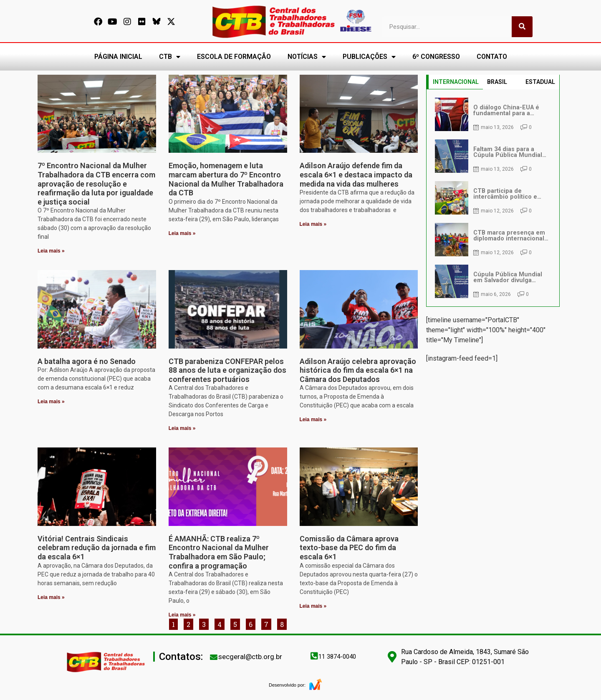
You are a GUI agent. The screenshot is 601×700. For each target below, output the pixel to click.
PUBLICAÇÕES (369, 57)
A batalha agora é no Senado (87, 361)
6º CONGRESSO (436, 57)
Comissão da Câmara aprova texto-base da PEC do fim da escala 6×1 (349, 548)
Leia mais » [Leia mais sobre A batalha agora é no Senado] (51, 402)
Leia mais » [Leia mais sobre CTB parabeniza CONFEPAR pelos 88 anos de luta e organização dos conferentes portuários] (182, 428)
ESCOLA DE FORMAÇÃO (234, 57)
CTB (170, 57)
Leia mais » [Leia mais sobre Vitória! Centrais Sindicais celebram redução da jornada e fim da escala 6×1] (51, 597)
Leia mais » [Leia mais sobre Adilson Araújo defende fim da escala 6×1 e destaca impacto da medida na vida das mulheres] (313, 224)
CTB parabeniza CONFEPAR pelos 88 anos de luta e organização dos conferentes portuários (227, 370)
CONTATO (492, 57)
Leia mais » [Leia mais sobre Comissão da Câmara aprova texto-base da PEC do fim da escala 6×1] (313, 606)
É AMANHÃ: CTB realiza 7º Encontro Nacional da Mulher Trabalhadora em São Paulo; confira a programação (219, 552)
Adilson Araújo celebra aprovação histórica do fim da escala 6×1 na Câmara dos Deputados (358, 370)
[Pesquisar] (522, 27)
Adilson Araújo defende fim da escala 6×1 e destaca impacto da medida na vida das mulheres (356, 174)
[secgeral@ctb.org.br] (214, 657)
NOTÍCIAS (307, 57)
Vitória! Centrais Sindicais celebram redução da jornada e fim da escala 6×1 (97, 548)
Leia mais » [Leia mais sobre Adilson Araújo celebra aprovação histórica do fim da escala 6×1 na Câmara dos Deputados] (313, 419)
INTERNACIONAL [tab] (456, 82)
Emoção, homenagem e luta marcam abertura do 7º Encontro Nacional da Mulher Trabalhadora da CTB (226, 179)
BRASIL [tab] (497, 82)
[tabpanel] (493, 198)
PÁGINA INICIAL (118, 57)
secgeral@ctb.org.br (250, 657)
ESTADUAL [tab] (540, 82)
